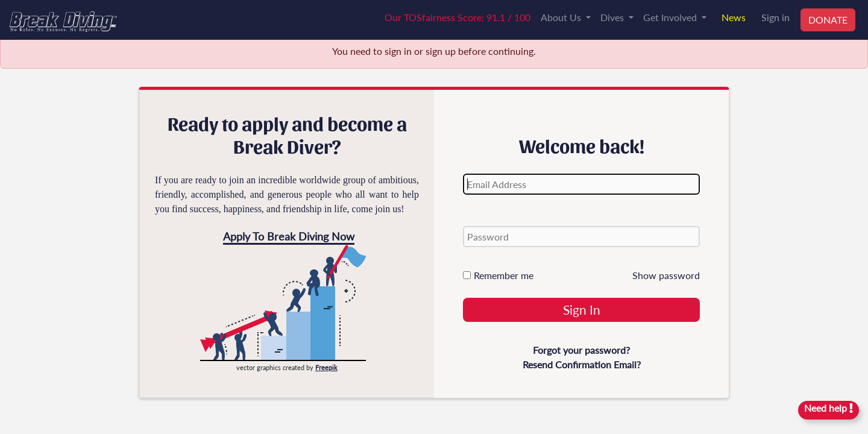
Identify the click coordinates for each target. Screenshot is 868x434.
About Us (562, 17)
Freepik (326, 367)
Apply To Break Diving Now (289, 236)
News (734, 17)
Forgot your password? (581, 350)
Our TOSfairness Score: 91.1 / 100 (458, 17)
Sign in (775, 17)
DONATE (828, 20)
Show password (666, 275)
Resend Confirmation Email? (582, 364)
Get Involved (671, 17)
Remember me (498, 275)
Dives (613, 17)
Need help (829, 408)
